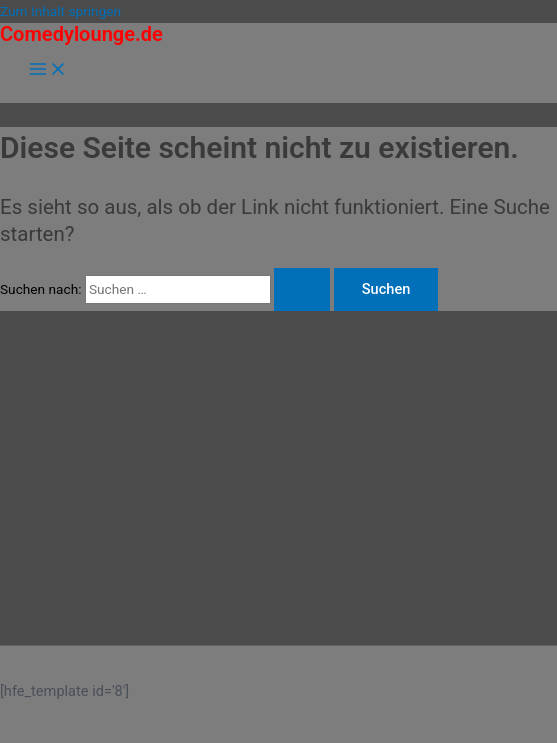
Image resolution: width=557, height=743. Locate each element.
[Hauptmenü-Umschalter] (48, 70)
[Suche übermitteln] (302, 289)
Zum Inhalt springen (60, 11)
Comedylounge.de (81, 34)
